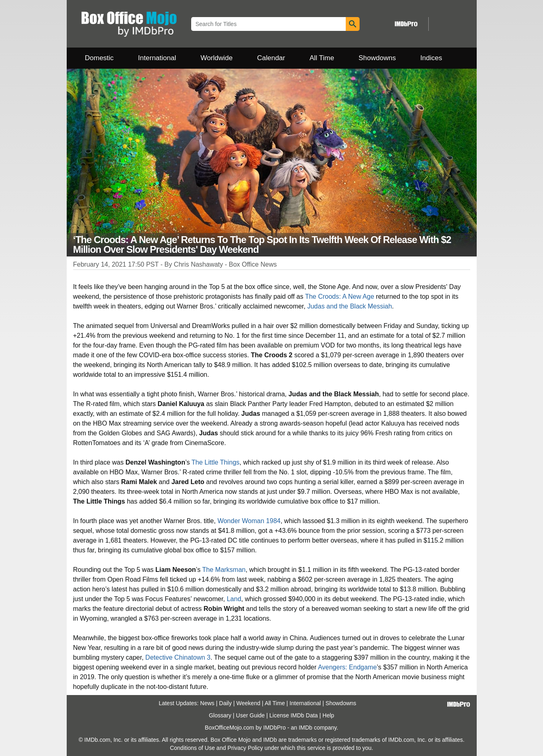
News (207, 703)
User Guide (250, 715)
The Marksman (224, 570)
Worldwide (217, 58)
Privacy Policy (245, 748)
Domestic (99, 58)
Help (328, 715)
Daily (226, 703)
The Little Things (216, 462)
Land (234, 599)
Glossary (220, 715)
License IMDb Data (293, 715)
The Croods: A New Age (340, 297)
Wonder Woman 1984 (249, 521)
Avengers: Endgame (348, 667)
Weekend (248, 703)
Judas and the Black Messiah (349, 306)
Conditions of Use (193, 748)
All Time (322, 58)
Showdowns (377, 58)
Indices (431, 58)
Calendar (271, 58)
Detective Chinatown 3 (178, 657)
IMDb (305, 728)
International (157, 58)
